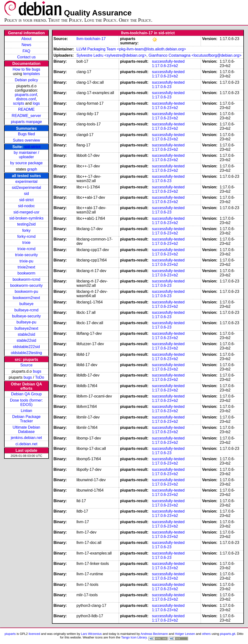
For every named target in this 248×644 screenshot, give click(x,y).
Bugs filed (26, 134)
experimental (26, 182)
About (26, 39)
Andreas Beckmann (154, 634)
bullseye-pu (26, 322)
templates (32, 74)
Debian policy (26, 80)
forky (26, 230)
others (206, 634)
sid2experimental (26, 188)
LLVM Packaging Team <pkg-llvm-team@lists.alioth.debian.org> (131, 49)
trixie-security (26, 255)
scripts (19, 103)
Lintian (26, 411)
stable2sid (26, 334)
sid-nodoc (26, 206)
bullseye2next (26, 328)
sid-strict (32, 147)
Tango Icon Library (134, 637)
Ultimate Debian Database (26, 429)
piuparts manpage (26, 122)
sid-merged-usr (26, 212)
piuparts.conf (26, 95)
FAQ (26, 51)
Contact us (26, 57)
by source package (26, 163)
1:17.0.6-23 (162, 87)
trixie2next (26, 267)
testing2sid (26, 224)
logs (36, 103)
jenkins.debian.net (26, 438)
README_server (26, 116)
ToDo (40, 377)
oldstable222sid (26, 347)
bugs (37, 371)
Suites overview (26, 140)
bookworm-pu (26, 291)
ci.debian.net (26, 444)
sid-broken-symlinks (26, 218)
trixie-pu (26, 261)
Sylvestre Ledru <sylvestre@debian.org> (111, 55)
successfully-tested (168, 61)
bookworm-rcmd (26, 279)
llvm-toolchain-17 (91, 39)
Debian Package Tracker (26, 419)
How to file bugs (26, 69)
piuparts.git (228, 634)
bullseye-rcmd (26, 310)
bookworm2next (26, 298)
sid (26, 194)
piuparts (10, 634)
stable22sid (26, 340)
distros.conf (26, 99)
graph (32, 169)
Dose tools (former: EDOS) (26, 402)
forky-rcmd (26, 236)
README (26, 109)
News (26, 45)
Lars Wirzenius (91, 634)
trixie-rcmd (26, 249)
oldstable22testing (26, 353)
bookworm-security (26, 285)
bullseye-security (26, 316)
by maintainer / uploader (26, 155)
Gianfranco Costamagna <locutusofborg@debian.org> (195, 55)
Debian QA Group (26, 394)
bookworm (26, 273)
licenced (34, 634)
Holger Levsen (185, 634)
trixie (26, 243)
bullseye (26, 304)
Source (26, 365)
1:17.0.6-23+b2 (165, 66)
